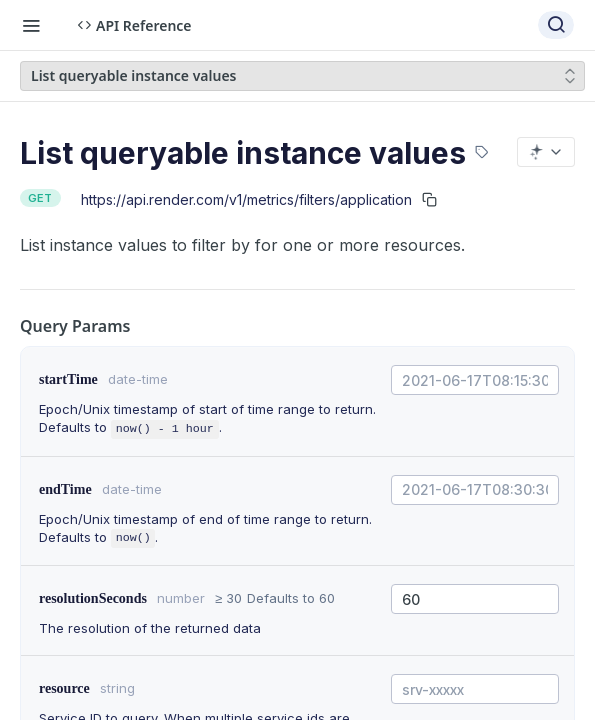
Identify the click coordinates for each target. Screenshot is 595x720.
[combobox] (475, 380)
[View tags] (482, 144)
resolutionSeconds (93, 598)
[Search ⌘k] (556, 25)
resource (64, 688)
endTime (65, 489)
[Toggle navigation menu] (31, 25)
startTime (68, 379)
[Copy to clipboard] (429, 199)
